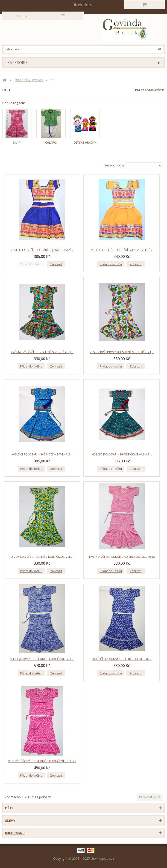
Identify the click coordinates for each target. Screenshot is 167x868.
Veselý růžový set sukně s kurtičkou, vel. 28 (42, 761)
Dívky (17, 142)
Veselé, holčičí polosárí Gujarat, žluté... (122, 250)
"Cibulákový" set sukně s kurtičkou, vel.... (42, 659)
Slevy (10, 820)
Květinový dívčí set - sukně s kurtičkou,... (42, 352)
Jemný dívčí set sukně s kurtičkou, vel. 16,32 (122, 557)
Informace (15, 833)
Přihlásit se (86, 5)
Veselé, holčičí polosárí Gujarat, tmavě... (42, 250)
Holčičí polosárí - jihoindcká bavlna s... (42, 454)
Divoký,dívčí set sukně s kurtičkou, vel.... (42, 557)
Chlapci (51, 142)
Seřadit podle (114, 165)
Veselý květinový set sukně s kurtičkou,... (122, 352)
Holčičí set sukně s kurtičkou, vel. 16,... (122, 659)
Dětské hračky (85, 142)
